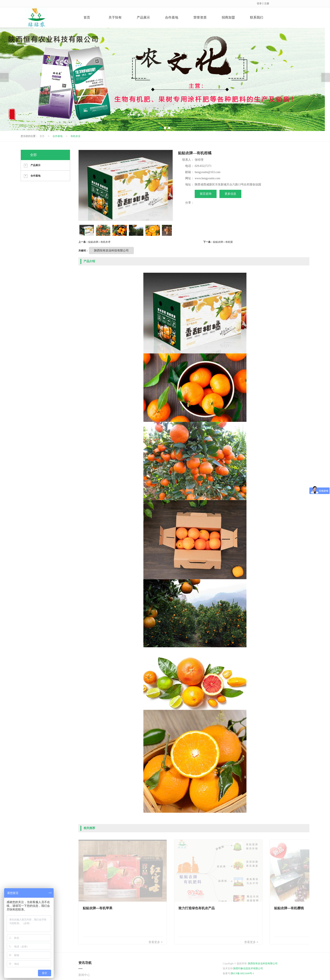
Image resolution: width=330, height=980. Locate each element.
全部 (33, 155)
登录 (259, 4)
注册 (267, 4)
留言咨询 (206, 194)
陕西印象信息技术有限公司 (248, 968)
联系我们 (257, 17)
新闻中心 (84, 975)
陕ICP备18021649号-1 (242, 973)
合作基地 (172, 17)
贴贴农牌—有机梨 (223, 242)
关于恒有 (115, 17)
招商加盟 (228, 17)
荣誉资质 (200, 17)
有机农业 (75, 136)
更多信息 (230, 194)
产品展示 (143, 17)
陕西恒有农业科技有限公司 (111, 250)
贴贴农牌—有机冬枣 (99, 242)
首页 (87, 17)
